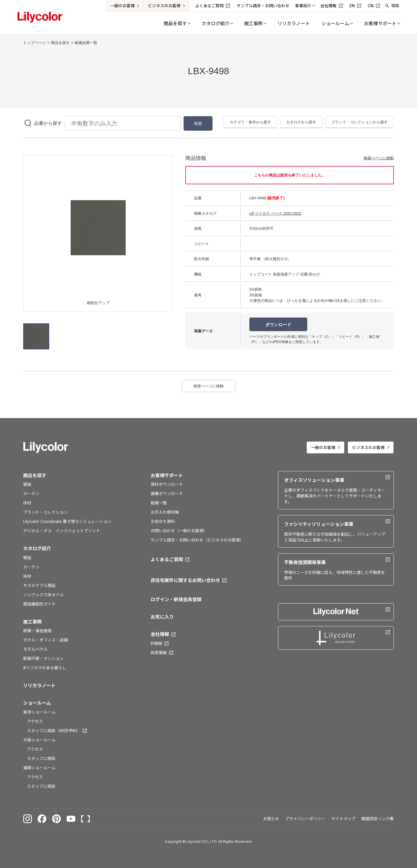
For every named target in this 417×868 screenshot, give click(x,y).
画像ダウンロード (167, 494)
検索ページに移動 (379, 158)
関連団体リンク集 (378, 819)
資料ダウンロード (167, 484)
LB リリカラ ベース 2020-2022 (275, 213)
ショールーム (37, 703)
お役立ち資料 (163, 521)
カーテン (31, 494)
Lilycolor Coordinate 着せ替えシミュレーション (67, 521)
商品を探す (60, 43)
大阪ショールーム (39, 740)
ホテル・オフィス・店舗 (45, 640)
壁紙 (27, 484)
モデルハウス (35, 649)
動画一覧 (159, 503)
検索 (395, 6)
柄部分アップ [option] (98, 303)
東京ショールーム (39, 712)
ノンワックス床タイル (43, 595)
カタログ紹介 (37, 548)
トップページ (34, 43)
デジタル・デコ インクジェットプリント (62, 531)
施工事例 (32, 622)
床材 (27, 503)
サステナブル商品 (39, 585)
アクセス (35, 721)
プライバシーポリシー (305, 819)
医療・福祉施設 (37, 631)
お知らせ (271, 819)
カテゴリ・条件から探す (250, 122)
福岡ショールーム (39, 768)
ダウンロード (278, 325)
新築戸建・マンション (43, 658)
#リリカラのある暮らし (45, 668)
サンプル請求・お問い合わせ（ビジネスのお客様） (197, 540)
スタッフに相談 (41, 758)
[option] (98, 228)
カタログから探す (301, 122)
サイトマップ (343, 819)
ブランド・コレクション (45, 512)
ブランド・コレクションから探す (360, 122)
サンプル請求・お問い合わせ (263, 6)
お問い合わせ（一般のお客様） (179, 531)
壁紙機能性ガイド (39, 604)
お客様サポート (167, 475)
